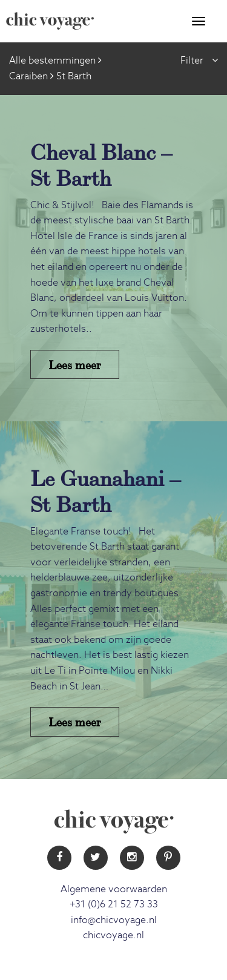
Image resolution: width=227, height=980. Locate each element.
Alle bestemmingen (52, 61)
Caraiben (28, 76)
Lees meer (75, 364)
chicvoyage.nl (113, 935)
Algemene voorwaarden (114, 889)
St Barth (74, 76)
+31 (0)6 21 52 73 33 (114, 904)
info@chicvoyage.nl (114, 920)
